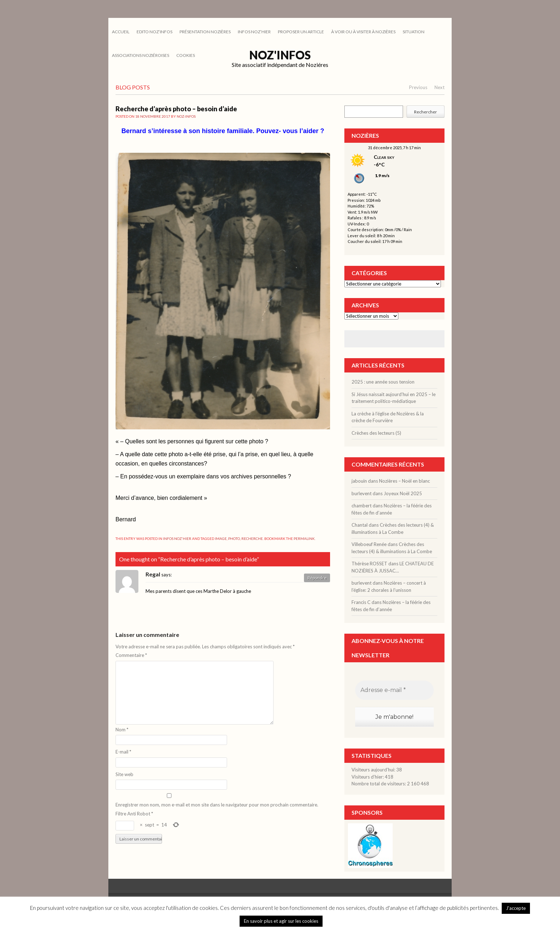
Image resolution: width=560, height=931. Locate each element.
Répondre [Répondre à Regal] (317, 578)
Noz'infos (280, 55)
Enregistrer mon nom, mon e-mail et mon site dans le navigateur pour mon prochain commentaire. (217, 805)
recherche (252, 538)
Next (439, 87)
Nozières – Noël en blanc (404, 481)
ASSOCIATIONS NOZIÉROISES (141, 55)
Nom (122, 730)
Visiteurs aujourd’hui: (374, 770)
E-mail (123, 752)
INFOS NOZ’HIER (254, 32)
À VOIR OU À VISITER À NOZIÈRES (363, 32)
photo (234, 538)
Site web (124, 774)
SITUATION (414, 32)
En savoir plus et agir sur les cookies (281, 921)
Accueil (121, 32)
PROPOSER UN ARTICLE (301, 32)
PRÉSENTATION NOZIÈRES (205, 32)
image (221, 538)
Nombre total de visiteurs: (379, 784)
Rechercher (426, 112)
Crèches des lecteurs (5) (376, 433)
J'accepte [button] (516, 908)
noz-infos (186, 116)
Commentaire (131, 655)
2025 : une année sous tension (383, 382)
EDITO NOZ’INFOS (154, 32)
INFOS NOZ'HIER (177, 538)
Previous (418, 87)
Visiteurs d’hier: (368, 777)
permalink (304, 538)
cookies (186, 55)
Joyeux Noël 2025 (403, 493)
